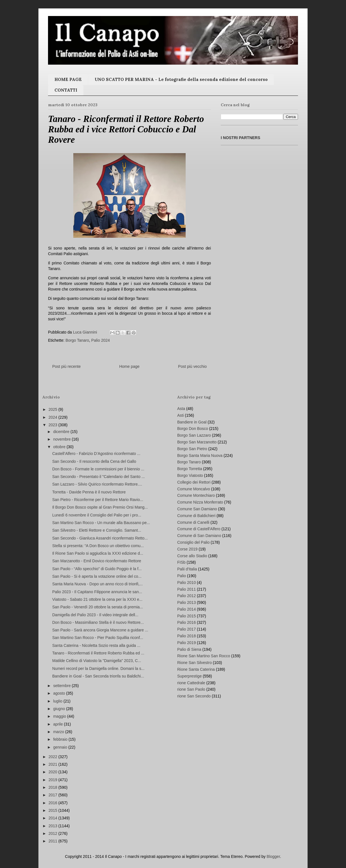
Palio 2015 (186, 616)
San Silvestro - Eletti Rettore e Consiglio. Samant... (97, 530)
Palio (182, 576)
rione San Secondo (194, 696)
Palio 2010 (186, 583)
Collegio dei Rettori (194, 482)
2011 (54, 841)
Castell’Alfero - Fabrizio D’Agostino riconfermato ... (96, 454)
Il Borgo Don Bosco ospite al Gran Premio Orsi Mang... (100, 507)
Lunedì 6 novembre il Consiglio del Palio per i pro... (97, 515)
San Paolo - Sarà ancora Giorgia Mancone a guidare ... (100, 630)
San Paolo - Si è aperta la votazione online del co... (97, 576)
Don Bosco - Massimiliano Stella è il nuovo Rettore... (98, 622)
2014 (54, 818)
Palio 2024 (101, 340)
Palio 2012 (186, 596)
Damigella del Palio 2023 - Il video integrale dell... (95, 615)
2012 (54, 833)
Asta (181, 409)
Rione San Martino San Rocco (204, 656)
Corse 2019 (187, 549)
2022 (54, 757)
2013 (54, 826)
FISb (181, 562)
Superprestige (189, 676)
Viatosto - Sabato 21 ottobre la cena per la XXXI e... (97, 599)
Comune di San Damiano (199, 536)
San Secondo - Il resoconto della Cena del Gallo (94, 461)
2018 (54, 787)
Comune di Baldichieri (196, 516)
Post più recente (66, 366)
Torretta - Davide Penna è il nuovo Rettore (89, 492)
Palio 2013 (186, 602)
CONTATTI (66, 90)
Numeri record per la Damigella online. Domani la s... (98, 668)
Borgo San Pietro (192, 449)
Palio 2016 (186, 622)
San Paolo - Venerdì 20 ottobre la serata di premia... (98, 607)
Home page (129, 366)
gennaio (61, 747)
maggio (60, 716)
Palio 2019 (186, 643)
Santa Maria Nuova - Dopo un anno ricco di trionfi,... (97, 584)
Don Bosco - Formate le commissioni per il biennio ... (98, 469)
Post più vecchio (192, 366)
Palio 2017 (186, 629)
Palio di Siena (189, 649)
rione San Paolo (191, 689)
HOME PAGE (68, 79)
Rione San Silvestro (194, 663)
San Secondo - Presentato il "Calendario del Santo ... (99, 477)
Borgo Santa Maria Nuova (200, 455)
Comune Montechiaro (196, 495)
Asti (180, 415)
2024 (54, 417)
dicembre (62, 432)
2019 (54, 780)
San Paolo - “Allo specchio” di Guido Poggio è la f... (97, 569)
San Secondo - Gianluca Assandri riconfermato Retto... (100, 538)
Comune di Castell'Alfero (199, 529)
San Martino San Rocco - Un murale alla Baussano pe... (101, 523)
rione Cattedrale (191, 683)
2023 (54, 425)
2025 (54, 409)
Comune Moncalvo (194, 489)
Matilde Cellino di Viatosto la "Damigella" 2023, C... (97, 661)
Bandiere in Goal (192, 422)
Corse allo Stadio (192, 556)
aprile (58, 724)
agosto (60, 693)
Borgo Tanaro (77, 340)
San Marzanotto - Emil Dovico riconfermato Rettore (97, 561)
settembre (62, 686)
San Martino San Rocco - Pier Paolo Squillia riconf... (98, 638)
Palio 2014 (186, 609)
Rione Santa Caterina (196, 669)
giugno (60, 709)
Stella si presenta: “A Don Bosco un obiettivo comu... (98, 546)
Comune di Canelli (193, 522)
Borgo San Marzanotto (197, 442)
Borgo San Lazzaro (194, 435)
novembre (62, 439)
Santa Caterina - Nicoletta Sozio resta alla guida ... (96, 645)
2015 (54, 810)
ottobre (60, 447)
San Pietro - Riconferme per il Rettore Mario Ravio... (98, 500)
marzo (59, 732)
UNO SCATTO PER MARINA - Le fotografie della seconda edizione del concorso (181, 79)
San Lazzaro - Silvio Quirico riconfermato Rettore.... (97, 484)
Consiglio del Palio (193, 542)
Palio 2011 (186, 589)
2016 (54, 803)
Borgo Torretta (190, 469)
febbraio (61, 739)
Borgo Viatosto (190, 475)
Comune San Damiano (197, 509)
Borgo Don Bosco (193, 429)
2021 (54, 764)
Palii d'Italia (187, 569)
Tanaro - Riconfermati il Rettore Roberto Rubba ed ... (98, 653)
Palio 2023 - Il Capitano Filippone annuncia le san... (97, 592)
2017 (54, 795)
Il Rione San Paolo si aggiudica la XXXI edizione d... (98, 553)
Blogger (273, 856)
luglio (58, 701)
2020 (54, 772)
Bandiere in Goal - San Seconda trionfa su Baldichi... (98, 676)
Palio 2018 (186, 636)
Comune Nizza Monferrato (200, 502)
